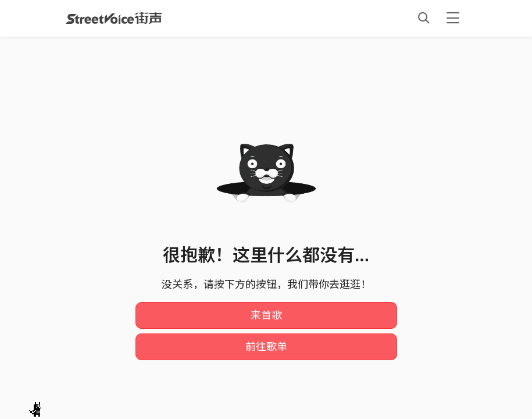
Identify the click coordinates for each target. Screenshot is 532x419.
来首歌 (266, 315)
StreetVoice (114, 18)
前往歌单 (266, 347)
